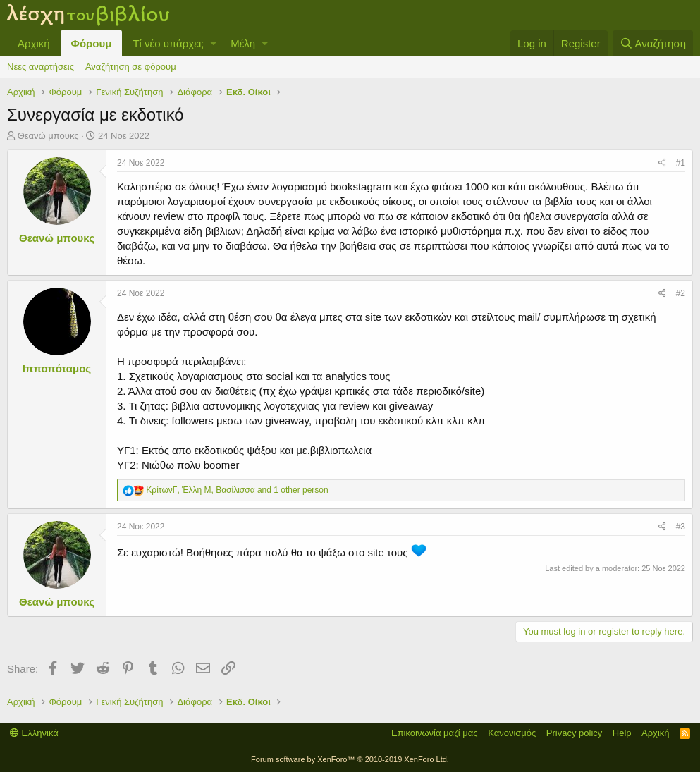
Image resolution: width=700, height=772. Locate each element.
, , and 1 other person (237, 490)
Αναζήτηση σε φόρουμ (131, 67)
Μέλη (243, 43)
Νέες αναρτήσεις (41, 67)
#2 (681, 293)
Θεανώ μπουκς (48, 136)
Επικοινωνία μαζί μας (435, 733)
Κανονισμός (512, 733)
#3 (681, 527)
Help (622, 733)
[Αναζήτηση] (653, 43)
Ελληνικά (34, 733)
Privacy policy (574, 733)
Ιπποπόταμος (57, 368)
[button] (213, 43)
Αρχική (34, 43)
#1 (681, 163)
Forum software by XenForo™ (350, 759)
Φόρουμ (92, 43)
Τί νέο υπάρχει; (168, 43)
